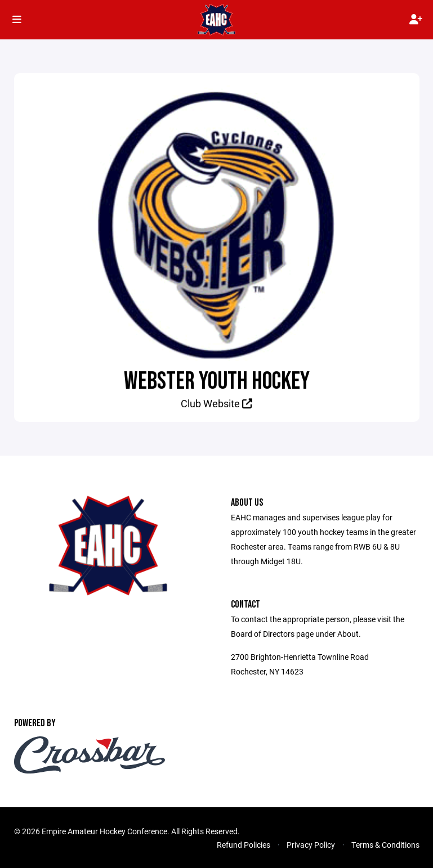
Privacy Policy (311, 845)
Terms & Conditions (385, 845)
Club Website (216, 403)
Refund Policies (244, 845)
